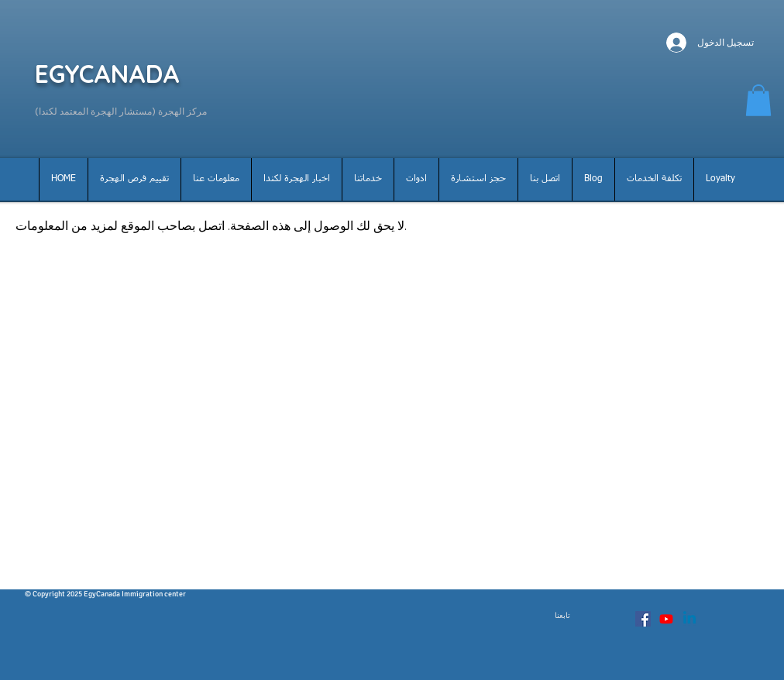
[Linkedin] (689, 619)
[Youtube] (666, 619)
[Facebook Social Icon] (643, 619)
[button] (758, 100)
